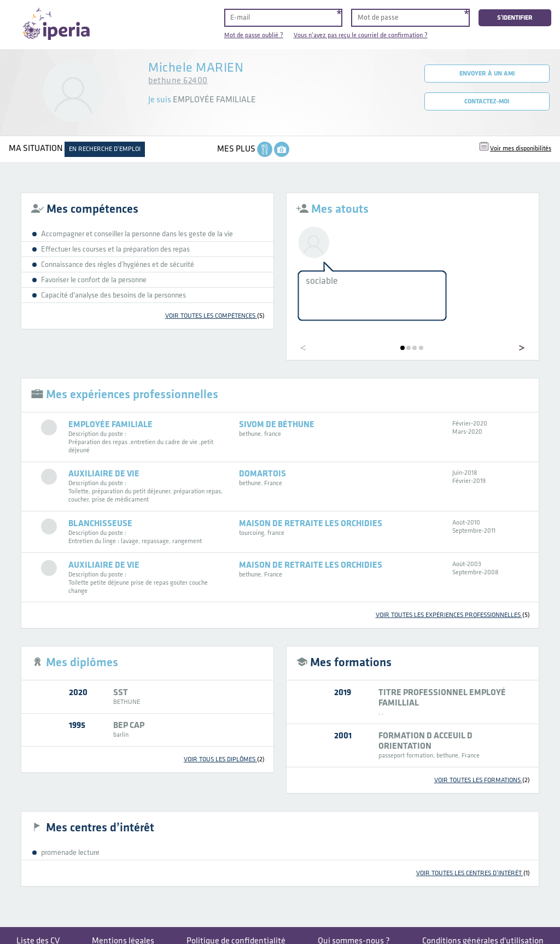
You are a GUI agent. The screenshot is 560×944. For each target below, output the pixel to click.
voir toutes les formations (482, 780)
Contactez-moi (487, 101)
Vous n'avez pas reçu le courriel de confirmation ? (361, 35)
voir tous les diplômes (224, 759)
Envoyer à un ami (487, 74)
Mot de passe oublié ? (254, 35)
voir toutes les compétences (215, 316)
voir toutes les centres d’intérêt (473, 873)
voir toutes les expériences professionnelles (453, 615)
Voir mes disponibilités (521, 148)
